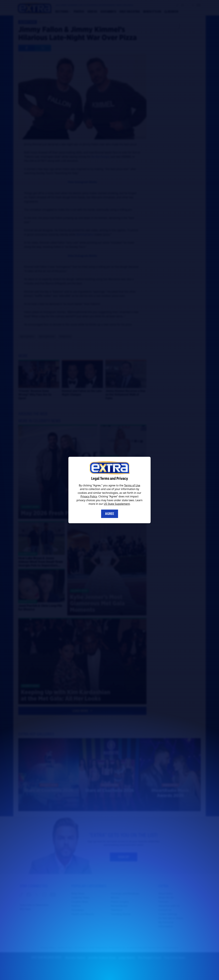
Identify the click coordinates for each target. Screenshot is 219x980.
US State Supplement (117, 504)
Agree (110, 514)
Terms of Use (132, 485)
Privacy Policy (89, 496)
